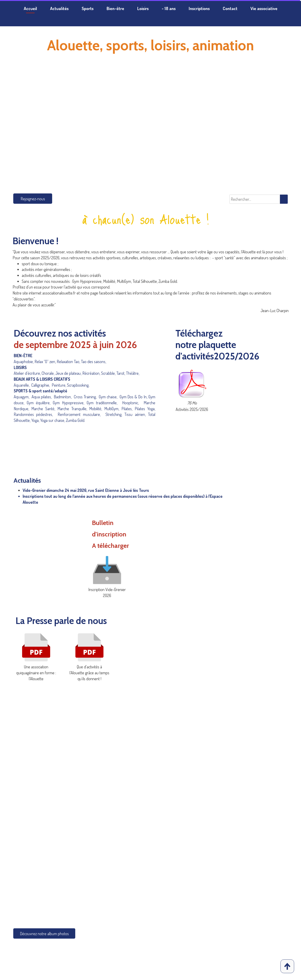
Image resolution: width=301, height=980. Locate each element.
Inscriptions (199, 8)
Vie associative (264, 8)
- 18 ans (169, 8)
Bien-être (115, 8)
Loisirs (143, 8)
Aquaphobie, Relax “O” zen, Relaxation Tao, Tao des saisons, (60, 361)
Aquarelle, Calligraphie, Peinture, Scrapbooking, (55, 385)
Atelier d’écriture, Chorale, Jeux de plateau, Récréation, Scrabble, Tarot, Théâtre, (78, 373)
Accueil (30, 8)
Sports (88, 8)
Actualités (59, 8)
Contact (230, 8)
